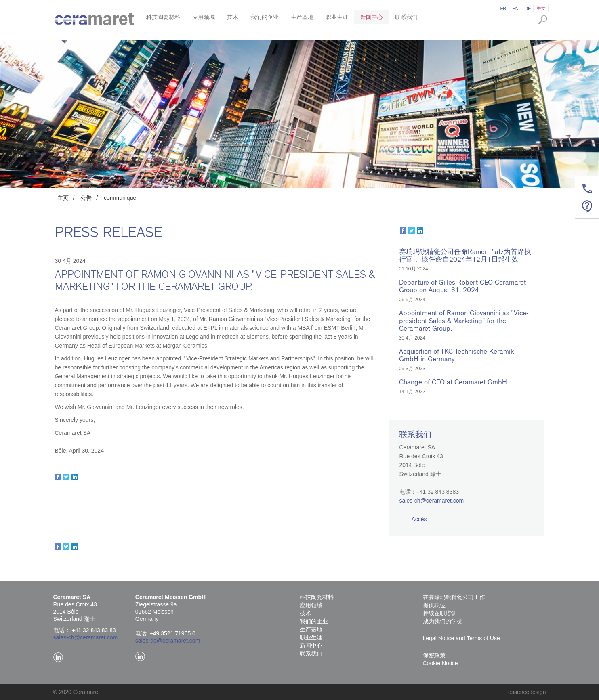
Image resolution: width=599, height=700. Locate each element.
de (528, 8)
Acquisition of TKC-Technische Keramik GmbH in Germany (456, 355)
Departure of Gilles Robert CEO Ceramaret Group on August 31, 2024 (462, 286)
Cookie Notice (440, 663)
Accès (419, 519)
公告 (86, 198)
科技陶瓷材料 (163, 17)
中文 (541, 8)
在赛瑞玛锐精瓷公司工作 (454, 597)
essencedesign (527, 692)
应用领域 (204, 17)
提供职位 (434, 605)
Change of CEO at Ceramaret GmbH (453, 382)
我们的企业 (265, 17)
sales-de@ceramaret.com (168, 641)
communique (120, 198)
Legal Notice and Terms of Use (461, 638)
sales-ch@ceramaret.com (432, 501)
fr (503, 8)
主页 (63, 198)
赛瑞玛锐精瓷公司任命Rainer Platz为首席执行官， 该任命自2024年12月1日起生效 (465, 256)
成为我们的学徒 (443, 621)
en (515, 8)
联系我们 (406, 17)
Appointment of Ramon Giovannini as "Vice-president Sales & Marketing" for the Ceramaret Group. (464, 321)
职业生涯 (337, 17)
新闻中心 (372, 17)
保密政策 (434, 655)
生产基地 (302, 17)
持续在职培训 (440, 613)
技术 (233, 17)
